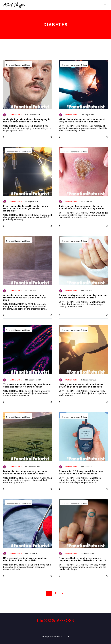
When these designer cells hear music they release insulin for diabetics (83, 121)
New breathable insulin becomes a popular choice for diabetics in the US (82, 559)
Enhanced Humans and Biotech (19, 65)
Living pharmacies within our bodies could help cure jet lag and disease (81, 386)
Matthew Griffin (16, 115)
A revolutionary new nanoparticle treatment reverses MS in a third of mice (25, 298)
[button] (51, 137)
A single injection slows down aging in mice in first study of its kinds (27, 121)
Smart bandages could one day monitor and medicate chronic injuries (83, 297)
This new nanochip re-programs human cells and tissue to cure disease (27, 386)
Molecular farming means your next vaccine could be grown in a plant (25, 473)
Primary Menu (105, 5)
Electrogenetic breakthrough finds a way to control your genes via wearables (26, 208)
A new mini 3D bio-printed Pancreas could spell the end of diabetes (81, 473)
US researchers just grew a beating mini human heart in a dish (25, 559)
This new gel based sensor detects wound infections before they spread (82, 207)
